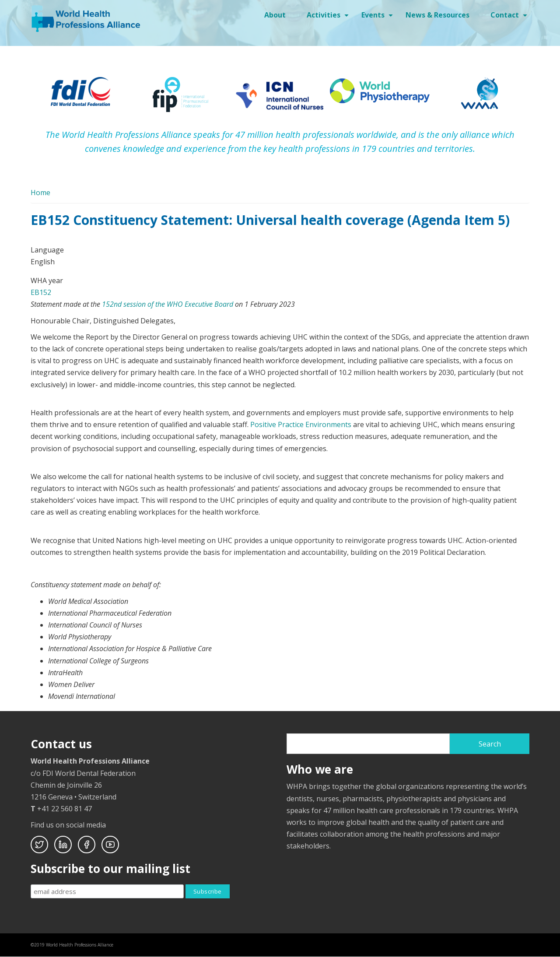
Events (378, 18)
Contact (510, 18)
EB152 (41, 292)
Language (47, 250)
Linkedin (63, 845)
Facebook (87, 845)
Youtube (110, 845)
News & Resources (437, 15)
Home (40, 193)
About (275, 15)
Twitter (39, 845)
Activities (329, 18)
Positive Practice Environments (301, 424)
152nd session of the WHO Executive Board (168, 304)
